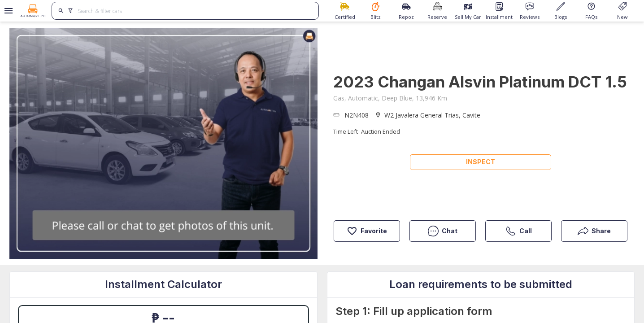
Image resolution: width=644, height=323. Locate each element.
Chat (443, 231)
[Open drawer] (7, 11)
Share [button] (594, 231)
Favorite (367, 231)
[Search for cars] (195, 11)
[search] (61, 11)
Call (519, 231)
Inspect (481, 162)
